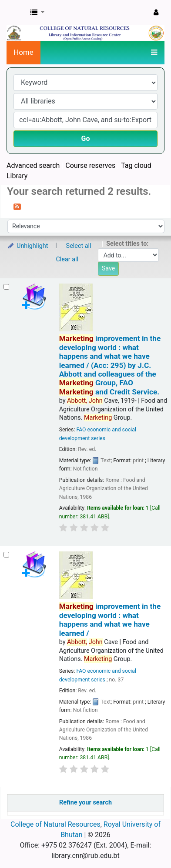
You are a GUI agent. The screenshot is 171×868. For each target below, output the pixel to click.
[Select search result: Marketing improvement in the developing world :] (6, 287)
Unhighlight (28, 246)
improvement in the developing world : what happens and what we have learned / (110, 619)
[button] (37, 13)
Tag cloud (136, 165)
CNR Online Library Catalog (16, 13)
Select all (79, 246)
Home (23, 52)
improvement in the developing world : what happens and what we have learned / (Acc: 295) (110, 365)
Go (86, 139)
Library (17, 176)
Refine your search (85, 803)
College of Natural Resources (55, 824)
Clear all (67, 259)
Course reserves (90, 165)
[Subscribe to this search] (17, 206)
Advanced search (33, 165)
